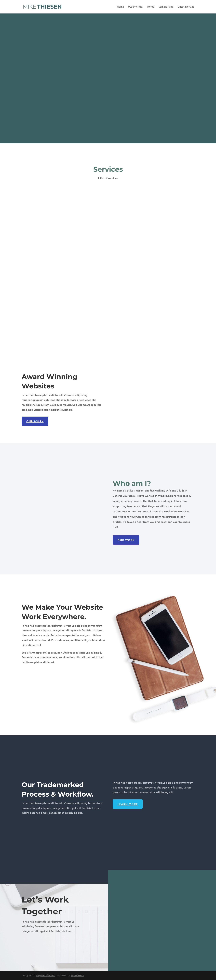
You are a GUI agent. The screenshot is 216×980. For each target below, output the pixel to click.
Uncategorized (186, 7)
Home (120, 7)
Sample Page (166, 7)
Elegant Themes (45, 975)
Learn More (128, 804)
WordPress (78, 975)
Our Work (35, 421)
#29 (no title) (136, 7)
